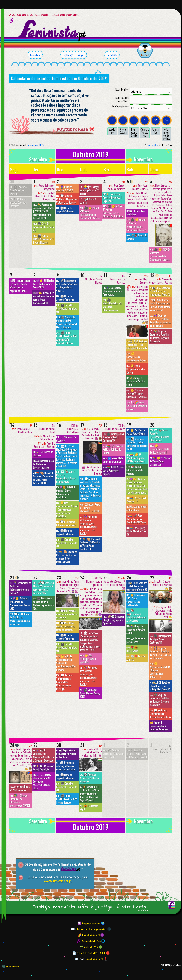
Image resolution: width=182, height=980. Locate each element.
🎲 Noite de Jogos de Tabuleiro (65, 210)
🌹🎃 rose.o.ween (132, 649)
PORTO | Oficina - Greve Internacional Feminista (66, 492)
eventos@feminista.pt (58, 881)
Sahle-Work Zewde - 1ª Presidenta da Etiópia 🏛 (114, 583)
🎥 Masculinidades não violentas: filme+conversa (113, 305)
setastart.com (11, 966)
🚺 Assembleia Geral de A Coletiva (113, 460)
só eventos (153, 145)
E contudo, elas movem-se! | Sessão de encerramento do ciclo (42, 781)
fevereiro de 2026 (36, 145)
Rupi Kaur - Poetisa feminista (140, 186)
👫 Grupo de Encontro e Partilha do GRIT (136, 381)
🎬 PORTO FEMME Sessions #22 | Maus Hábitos (67, 799)
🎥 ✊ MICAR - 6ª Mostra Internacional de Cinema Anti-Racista (90, 213)
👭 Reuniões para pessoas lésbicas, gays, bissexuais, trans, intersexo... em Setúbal (88, 525)
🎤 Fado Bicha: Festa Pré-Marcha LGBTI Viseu (136, 519)
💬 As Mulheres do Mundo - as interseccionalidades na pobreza (20, 619)
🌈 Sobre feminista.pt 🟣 (91, 935)
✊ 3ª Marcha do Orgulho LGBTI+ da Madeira (136, 458)
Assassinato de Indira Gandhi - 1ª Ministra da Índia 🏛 (92, 751)
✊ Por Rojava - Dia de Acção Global (136, 432)
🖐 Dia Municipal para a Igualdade (88, 659)
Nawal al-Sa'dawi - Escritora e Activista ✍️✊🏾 (161, 583)
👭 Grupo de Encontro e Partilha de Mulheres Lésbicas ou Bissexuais (160, 321)
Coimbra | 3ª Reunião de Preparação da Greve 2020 (20, 603)
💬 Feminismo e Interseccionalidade (66, 523)
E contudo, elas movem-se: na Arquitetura (112, 291)
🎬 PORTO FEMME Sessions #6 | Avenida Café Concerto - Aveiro (67, 338)
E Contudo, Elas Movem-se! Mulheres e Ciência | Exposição (43, 755)
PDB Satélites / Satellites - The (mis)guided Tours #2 (137, 345)
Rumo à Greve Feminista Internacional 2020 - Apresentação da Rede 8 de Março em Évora (137, 486)
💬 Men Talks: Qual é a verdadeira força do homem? (66, 626)
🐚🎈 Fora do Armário (136, 658)
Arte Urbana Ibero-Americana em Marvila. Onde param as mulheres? (160, 305)
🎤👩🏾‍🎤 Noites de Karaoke (137, 237)
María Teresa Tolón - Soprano (45, 438)
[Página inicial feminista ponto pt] (52, 30)
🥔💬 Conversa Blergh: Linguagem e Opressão (114, 620)
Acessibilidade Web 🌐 (94, 941)
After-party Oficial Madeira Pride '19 (136, 531)
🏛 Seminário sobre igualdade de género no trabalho (66, 766)
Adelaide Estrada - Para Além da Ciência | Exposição (137, 754)
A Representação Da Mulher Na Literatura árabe (43, 464)
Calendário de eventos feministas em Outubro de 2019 (59, 78)
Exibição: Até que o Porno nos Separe (113, 470)
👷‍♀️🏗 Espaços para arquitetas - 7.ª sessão (90, 190)
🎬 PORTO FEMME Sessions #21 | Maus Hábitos (43, 239)
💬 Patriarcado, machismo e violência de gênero (67, 614)
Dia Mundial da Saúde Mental (93, 279)
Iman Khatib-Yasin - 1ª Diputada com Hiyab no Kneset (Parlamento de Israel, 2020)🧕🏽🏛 (67, 585)
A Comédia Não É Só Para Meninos (20, 788)
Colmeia (145, 55)
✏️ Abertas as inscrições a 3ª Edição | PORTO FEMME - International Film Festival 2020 (44, 211)
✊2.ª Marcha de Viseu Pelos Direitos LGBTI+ (160, 461)
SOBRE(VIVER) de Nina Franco (137, 508)
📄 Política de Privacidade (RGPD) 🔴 (91, 953)
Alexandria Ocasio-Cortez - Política (161, 279)
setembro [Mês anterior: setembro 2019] (38, 159)
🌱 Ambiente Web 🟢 (91, 947)
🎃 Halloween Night (89, 807)
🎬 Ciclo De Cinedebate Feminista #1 (43, 227)
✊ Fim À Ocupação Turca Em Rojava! (136, 369)
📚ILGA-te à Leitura (88, 201)
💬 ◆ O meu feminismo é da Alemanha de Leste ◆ (160, 714)
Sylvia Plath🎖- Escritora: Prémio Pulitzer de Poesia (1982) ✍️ (161, 612)
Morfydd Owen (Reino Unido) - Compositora (45, 196)
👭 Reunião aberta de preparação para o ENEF (113, 754)
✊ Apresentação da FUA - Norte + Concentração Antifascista (160, 670)
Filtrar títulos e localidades (121, 99)
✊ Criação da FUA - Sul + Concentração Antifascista (135, 600)
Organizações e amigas (74, 55)
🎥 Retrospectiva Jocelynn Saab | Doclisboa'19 (114, 437)
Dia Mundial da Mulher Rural (46, 429)
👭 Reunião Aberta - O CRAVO (65, 189)
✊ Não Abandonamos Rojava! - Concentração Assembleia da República (67, 510)
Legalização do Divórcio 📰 (162, 749)
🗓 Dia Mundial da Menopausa (114, 427)
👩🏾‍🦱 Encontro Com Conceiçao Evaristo (18, 190)
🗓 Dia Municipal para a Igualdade (94, 582)
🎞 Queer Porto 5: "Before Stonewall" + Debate (90, 508)
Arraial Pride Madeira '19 (137, 500)
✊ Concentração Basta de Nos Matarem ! (159, 449)
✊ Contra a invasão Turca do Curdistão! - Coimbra (136, 393)
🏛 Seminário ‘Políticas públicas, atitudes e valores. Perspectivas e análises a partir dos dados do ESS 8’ (90, 641)
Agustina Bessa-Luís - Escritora (45, 445)
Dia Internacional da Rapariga (118, 279)
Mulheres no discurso (43, 454)
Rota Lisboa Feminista (135, 213)
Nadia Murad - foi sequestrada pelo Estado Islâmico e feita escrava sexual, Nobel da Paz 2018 (138, 199)
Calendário (35, 55)
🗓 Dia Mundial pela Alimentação (72, 429)
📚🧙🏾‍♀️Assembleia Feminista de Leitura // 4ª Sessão (136, 616)
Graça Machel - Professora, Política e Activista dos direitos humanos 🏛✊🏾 (92, 432)
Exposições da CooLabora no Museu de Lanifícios (66, 754)
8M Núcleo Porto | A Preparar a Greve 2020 (44, 284)
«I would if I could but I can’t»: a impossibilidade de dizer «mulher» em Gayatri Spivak (90, 794)
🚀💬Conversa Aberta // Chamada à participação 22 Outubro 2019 (43, 588)
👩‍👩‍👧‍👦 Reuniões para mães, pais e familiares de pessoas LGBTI (137, 444)
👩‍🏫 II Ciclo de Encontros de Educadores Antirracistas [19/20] (20, 800)
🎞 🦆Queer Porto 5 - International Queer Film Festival (66, 477)
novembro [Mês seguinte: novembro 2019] (143, 159)
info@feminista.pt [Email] (94, 959)
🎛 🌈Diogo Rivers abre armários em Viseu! (137, 406)
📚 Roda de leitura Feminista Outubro (135, 470)
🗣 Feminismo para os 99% (136, 640)
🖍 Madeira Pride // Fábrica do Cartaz (113, 449)
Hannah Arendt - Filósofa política (22, 429)
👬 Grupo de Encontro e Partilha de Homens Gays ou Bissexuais (159, 336)
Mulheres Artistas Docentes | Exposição (19, 202)
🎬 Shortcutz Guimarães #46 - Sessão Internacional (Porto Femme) (67, 322)
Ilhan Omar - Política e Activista (116, 186)
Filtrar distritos (121, 89)
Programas (112, 55)
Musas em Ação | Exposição (44, 768)
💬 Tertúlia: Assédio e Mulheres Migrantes (89, 778)
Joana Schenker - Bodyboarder (44, 186)
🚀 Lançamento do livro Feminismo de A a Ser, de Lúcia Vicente (67, 286)
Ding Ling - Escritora (141, 279)
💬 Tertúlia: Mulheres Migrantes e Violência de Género (67, 199)
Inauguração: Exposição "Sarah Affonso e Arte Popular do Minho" (20, 286)
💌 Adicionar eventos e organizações (89, 929)
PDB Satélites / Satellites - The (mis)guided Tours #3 (137, 586)
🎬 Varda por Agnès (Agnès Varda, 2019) (90, 693)
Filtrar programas (120, 106)
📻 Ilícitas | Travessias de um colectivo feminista (159, 726)
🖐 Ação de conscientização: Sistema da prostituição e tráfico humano (66, 663)
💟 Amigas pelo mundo (89, 923)
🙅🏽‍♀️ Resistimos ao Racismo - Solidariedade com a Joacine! (20, 588)
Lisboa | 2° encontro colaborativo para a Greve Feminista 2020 (44, 298)
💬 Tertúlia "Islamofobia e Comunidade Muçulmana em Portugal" (64, 682)
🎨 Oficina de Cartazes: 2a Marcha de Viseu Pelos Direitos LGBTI (43, 478)
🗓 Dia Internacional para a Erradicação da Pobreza (92, 470)
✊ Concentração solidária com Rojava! (137, 357)
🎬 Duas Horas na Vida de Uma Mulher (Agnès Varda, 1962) (44, 603)
